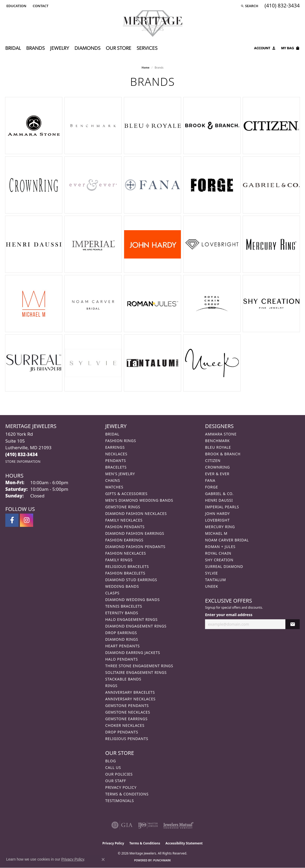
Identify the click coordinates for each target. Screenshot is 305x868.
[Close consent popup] (103, 860)
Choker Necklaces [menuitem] (125, 725)
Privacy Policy (121, 787)
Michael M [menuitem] (216, 533)
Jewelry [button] (60, 49)
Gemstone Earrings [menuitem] (127, 719)
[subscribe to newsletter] (293, 624)
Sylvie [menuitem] (211, 573)
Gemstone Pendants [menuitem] (127, 705)
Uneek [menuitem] (212, 586)
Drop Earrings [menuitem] (121, 633)
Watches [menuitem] (114, 487)
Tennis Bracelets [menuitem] (124, 606)
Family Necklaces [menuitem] (124, 520)
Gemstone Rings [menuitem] (123, 507)
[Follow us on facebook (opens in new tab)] (12, 520)
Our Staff (116, 781)
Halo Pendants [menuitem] (122, 659)
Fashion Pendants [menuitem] (125, 527)
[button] (16, 6)
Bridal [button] (13, 49)
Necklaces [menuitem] (116, 454)
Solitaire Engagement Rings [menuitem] (136, 672)
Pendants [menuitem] (116, 460)
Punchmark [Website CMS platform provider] (162, 860)
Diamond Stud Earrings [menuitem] (131, 580)
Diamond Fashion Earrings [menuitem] (135, 533)
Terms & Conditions (127, 794)
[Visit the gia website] (122, 825)
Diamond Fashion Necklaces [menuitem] (136, 513)
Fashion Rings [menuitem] (121, 441)
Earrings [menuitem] (115, 447)
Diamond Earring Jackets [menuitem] (133, 653)
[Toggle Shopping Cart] (290, 49)
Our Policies (119, 774)
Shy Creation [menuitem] (219, 560)
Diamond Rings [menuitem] (122, 639)
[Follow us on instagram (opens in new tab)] (27, 520)
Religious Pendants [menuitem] (127, 739)
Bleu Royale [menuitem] (218, 447)
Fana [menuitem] (210, 480)
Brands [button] (36, 49)
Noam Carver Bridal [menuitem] (227, 540)
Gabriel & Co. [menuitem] (219, 494)
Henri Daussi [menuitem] (219, 500)
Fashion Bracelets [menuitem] (125, 573)
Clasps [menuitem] (112, 593)
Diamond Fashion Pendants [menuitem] (135, 547)
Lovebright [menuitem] (217, 520)
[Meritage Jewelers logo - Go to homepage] (153, 24)
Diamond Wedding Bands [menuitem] (133, 600)
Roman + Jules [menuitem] (220, 547)
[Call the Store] (21, 454)
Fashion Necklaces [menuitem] (126, 553)
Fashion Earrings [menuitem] (124, 540)
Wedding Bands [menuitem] (122, 586)
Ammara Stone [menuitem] (221, 434)
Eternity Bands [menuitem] (122, 613)
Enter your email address (229, 615)
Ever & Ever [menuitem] (217, 474)
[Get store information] (23, 462)
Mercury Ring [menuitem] (220, 527)
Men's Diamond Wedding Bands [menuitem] (139, 500)
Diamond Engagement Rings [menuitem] (136, 626)
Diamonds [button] (88, 49)
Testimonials (120, 801)
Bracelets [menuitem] (116, 467)
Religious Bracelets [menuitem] (127, 566)
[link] (40, 6)
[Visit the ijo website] (148, 825)
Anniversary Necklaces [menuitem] (130, 699)
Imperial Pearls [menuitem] (222, 507)
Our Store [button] (119, 49)
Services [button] (147, 49)
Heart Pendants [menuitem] (123, 646)
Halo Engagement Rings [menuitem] (132, 619)
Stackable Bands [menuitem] (123, 679)
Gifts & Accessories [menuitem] (127, 494)
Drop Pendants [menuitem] (122, 732)
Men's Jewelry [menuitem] (120, 474)
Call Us (113, 767)
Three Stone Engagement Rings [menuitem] (139, 666)
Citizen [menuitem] (213, 460)
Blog (111, 761)
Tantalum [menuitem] (215, 580)
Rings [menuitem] (111, 686)
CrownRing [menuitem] (217, 467)
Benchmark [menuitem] (217, 441)
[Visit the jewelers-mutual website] (178, 825)
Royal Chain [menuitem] (218, 553)
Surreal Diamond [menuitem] (224, 566)
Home (146, 68)
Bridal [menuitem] (112, 434)
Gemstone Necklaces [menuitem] (128, 712)
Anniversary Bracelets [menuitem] (130, 692)
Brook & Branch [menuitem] (223, 454)
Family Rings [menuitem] (119, 560)
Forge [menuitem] (212, 487)
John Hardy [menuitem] (217, 513)
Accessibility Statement (184, 843)
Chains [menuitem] (113, 480)
